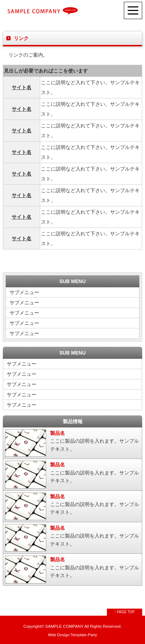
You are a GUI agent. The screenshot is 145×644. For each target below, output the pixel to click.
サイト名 (22, 87)
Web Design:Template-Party (72, 635)
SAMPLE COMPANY (64, 626)
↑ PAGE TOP (125, 612)
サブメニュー (24, 292)
